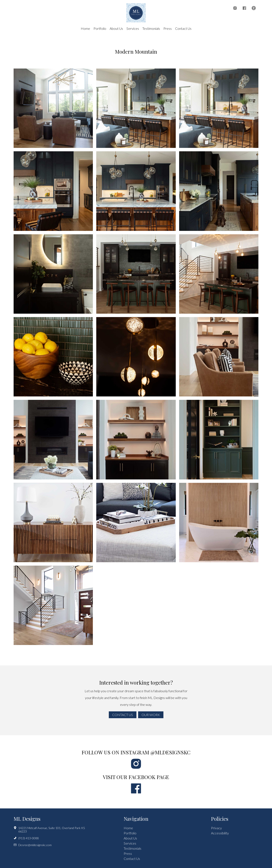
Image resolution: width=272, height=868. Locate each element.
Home (85, 28)
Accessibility (220, 833)
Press (168, 28)
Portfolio (100, 28)
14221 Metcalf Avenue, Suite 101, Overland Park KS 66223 (49, 830)
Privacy (216, 828)
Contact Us (183, 28)
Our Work (151, 715)
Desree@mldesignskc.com (33, 845)
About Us (116, 28)
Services (133, 28)
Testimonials (151, 28)
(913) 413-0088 (26, 838)
